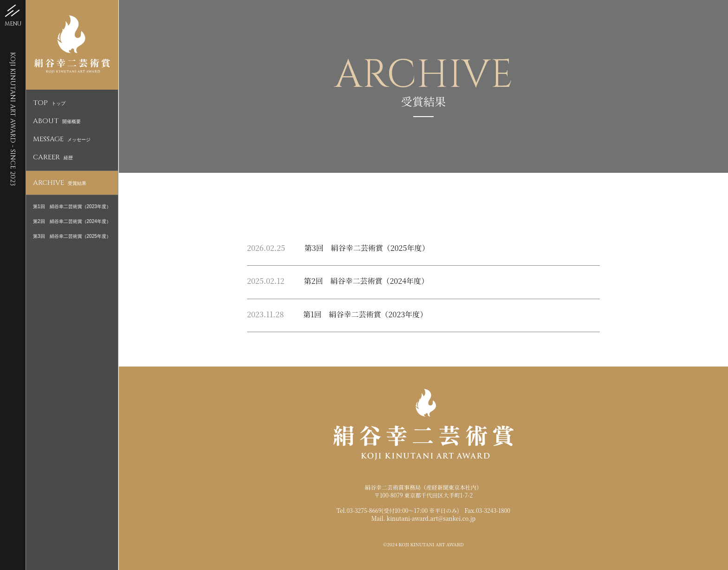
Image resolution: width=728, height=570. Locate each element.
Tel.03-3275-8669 (359, 510)
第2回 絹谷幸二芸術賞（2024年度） (72, 221)
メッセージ (62, 140)
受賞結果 (60, 183)
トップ (49, 103)
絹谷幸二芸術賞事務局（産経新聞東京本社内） (423, 487)
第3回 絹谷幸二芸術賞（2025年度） (72, 236)
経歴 (53, 158)
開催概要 (57, 121)
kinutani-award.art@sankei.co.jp (431, 518)
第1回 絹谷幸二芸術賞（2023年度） (72, 206)
